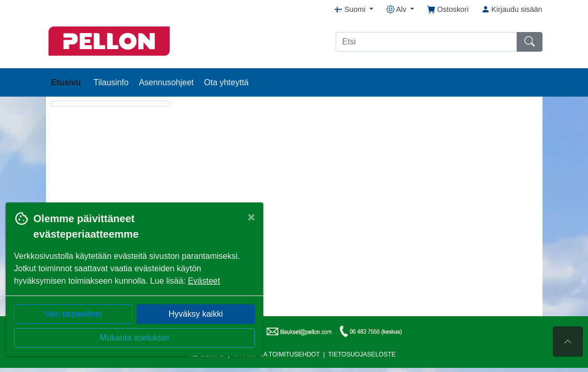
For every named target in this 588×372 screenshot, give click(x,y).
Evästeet (204, 281)
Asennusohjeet (167, 82)
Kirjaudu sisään (512, 9)
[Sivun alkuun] (568, 342)
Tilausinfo (111, 82)
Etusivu (67, 82)
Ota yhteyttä (226, 82)
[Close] (251, 217)
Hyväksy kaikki (196, 314)
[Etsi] (426, 42)
